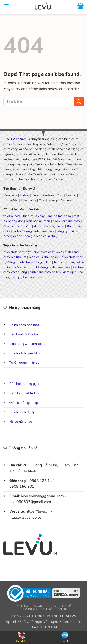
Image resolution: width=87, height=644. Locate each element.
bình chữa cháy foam (44, 257)
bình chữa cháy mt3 (19, 267)
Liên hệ (61, 609)
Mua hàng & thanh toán (27, 344)
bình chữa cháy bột (17, 252)
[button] (6, 7)
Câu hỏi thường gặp (24, 384)
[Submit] (79, 101)
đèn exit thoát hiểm (17, 226)
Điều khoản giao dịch (25, 403)
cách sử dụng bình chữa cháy (33, 231)
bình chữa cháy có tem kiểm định (53, 272)
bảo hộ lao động (59, 216)
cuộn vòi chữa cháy (66, 221)
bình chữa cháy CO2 (48, 252)
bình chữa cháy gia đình (34, 262)
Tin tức (68, 606)
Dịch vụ (53, 606)
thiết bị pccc (12, 216)
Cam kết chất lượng (24, 393)
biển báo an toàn (38, 221)
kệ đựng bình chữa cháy (53, 267)
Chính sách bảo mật (24, 325)
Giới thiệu (20, 606)
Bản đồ (47, 609)
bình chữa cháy (34, 216)
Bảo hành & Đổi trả (24, 334)
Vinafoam (10, 195)
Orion (36, 195)
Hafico (24, 195)
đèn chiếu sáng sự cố (49, 226)
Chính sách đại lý (22, 412)
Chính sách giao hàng (25, 353)
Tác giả (37, 606)
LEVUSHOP (29, 609)
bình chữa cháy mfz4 (69, 262)
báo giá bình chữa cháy (41, 236)
